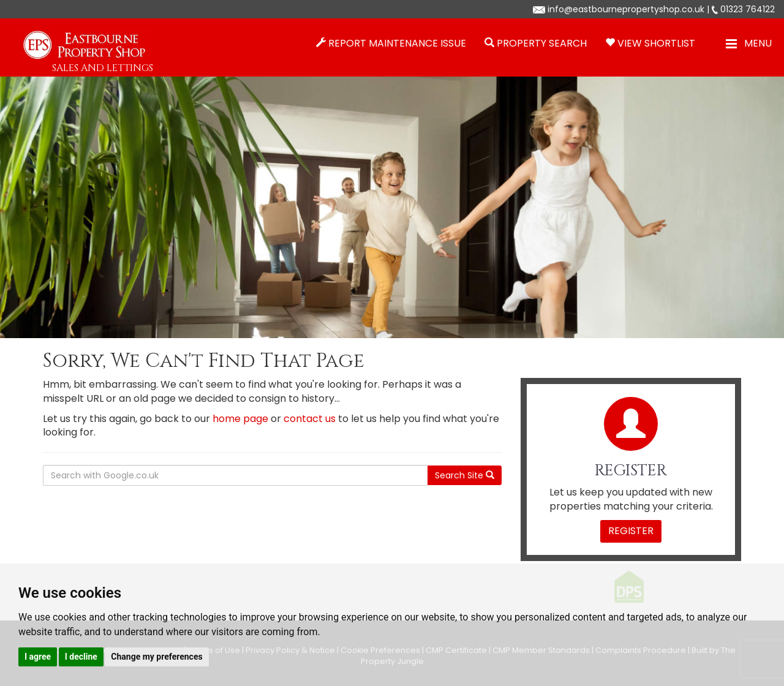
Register (631, 531)
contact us (310, 419)
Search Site (465, 475)
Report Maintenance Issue (397, 43)
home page (240, 419)
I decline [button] (81, 657)
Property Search (542, 43)
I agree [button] (38, 657)
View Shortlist (656, 43)
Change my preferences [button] (156, 657)
